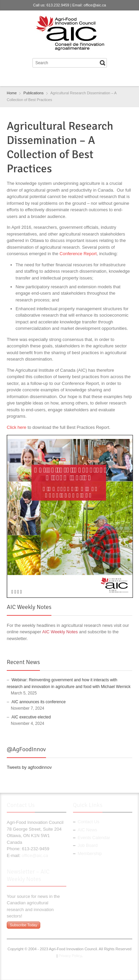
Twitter (63, 78)
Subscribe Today (24, 925)
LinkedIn (74, 78)
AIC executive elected (31, 717)
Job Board (88, 845)
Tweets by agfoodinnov (29, 767)
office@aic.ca (95, 5)
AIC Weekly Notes (60, 632)
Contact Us (89, 822)
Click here (17, 427)
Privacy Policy (70, 956)
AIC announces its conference (39, 702)
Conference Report (78, 254)
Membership (90, 853)
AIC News (88, 830)
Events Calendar (94, 838)
